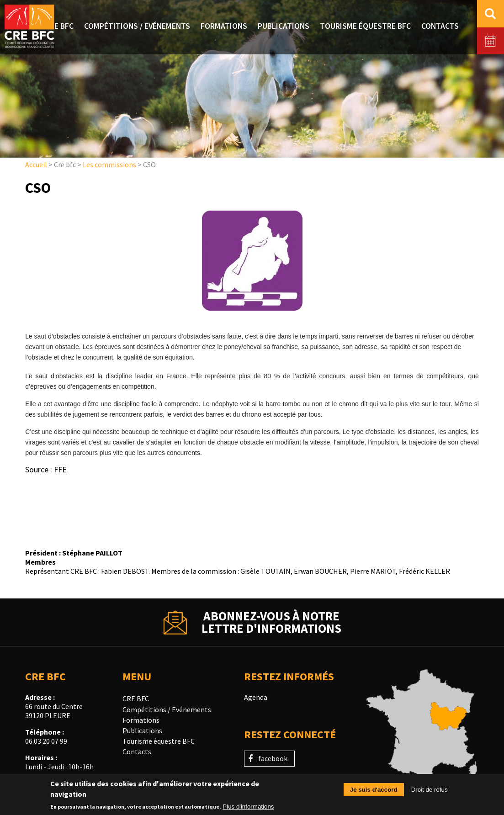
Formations (141, 720)
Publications (142, 730)
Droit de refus (430, 792)
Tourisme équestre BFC (159, 741)
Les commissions (109, 164)
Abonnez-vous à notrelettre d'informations (271, 622)
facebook (273, 758)
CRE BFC (136, 699)
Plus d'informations (248, 808)
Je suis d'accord (374, 792)
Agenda (256, 697)
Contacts (137, 751)
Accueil (36, 164)
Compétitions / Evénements (167, 709)
